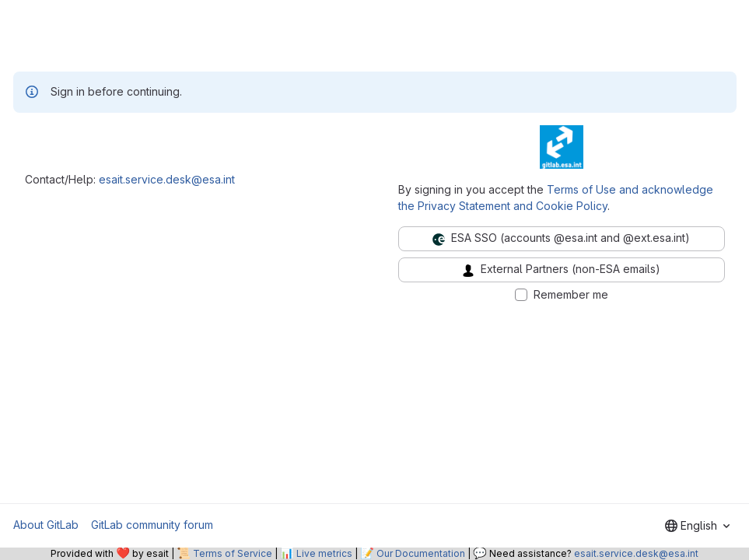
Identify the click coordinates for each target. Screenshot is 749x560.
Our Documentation (421, 553)
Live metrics (324, 553)
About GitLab (46, 525)
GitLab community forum (152, 525)
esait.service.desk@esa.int (167, 179)
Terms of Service (233, 553)
